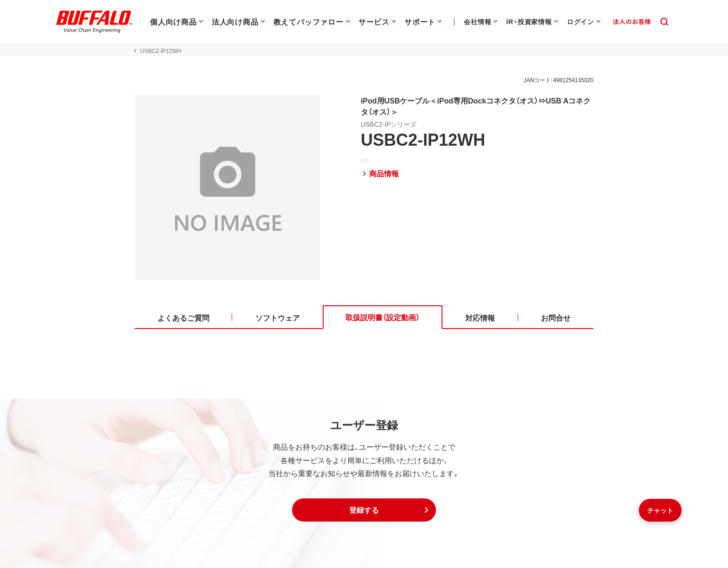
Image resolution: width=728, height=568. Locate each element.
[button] (364, 510)
